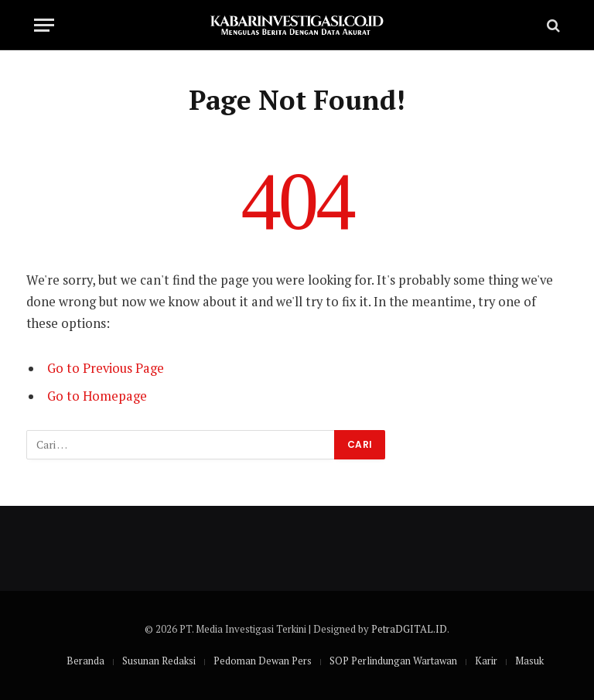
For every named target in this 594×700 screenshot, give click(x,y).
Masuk (529, 661)
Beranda (85, 661)
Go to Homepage (97, 396)
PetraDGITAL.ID (409, 629)
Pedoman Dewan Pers (263, 661)
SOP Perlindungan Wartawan (393, 661)
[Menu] (44, 25)
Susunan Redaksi (159, 661)
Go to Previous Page (106, 368)
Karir (486, 661)
